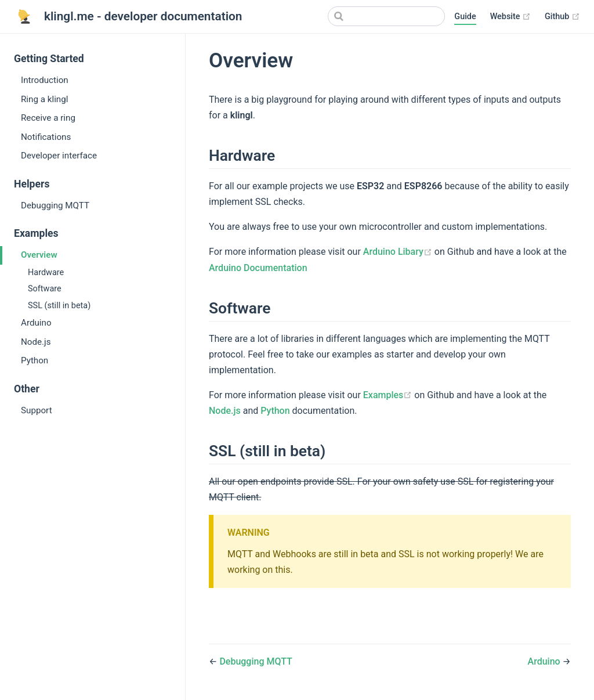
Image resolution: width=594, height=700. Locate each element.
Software (45, 289)
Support (37, 410)
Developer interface (59, 156)
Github (562, 17)
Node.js (36, 342)
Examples (389, 395)
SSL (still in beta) (59, 306)
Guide (465, 17)
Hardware (46, 273)
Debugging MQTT (55, 205)
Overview (39, 255)
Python (35, 360)
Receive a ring (48, 118)
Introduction (45, 80)
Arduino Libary (399, 252)
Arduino (36, 323)
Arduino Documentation (258, 268)
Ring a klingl (44, 99)
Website (510, 17)
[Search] (386, 16)
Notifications (46, 137)
